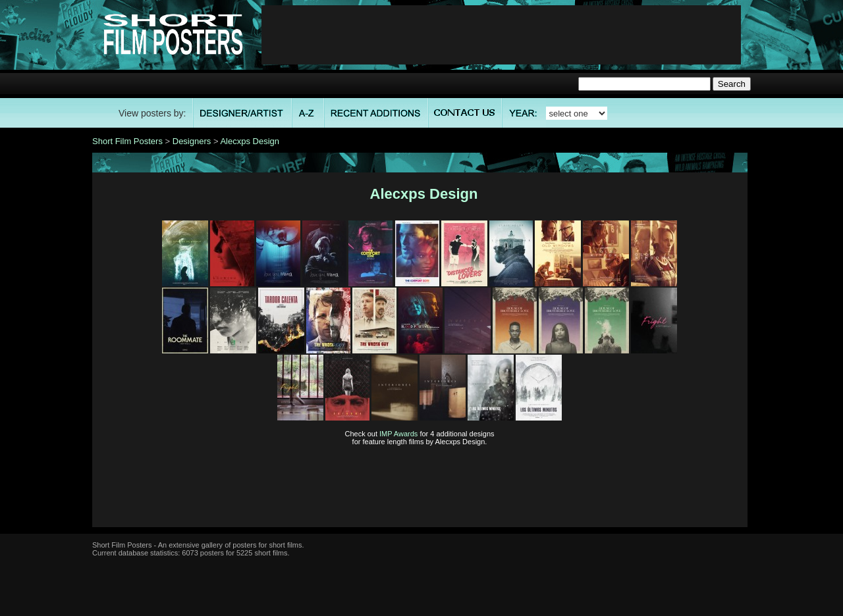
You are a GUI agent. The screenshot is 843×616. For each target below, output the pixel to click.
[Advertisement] (501, 35)
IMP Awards (398, 434)
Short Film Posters (127, 141)
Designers (192, 141)
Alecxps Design (250, 141)
